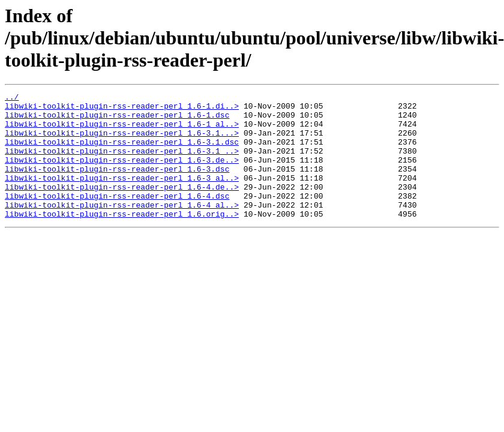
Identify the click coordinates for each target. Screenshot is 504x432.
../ (12, 98)
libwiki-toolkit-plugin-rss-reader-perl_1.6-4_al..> (122, 228)
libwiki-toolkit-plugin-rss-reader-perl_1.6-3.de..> (122, 174)
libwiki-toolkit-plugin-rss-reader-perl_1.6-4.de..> (122, 206)
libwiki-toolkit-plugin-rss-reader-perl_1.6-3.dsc (117, 185)
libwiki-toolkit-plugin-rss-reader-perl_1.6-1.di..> (122, 109)
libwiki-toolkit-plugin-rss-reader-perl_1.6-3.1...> (122, 142)
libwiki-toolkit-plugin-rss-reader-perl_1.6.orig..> (122, 239)
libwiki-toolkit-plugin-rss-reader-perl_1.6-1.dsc (117, 120)
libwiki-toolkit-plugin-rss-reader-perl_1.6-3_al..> (122, 196)
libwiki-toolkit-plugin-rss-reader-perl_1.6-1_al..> (122, 131)
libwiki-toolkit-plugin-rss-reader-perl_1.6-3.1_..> (122, 163)
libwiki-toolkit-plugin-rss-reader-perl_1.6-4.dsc (117, 217)
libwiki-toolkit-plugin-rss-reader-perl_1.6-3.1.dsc (122, 152)
